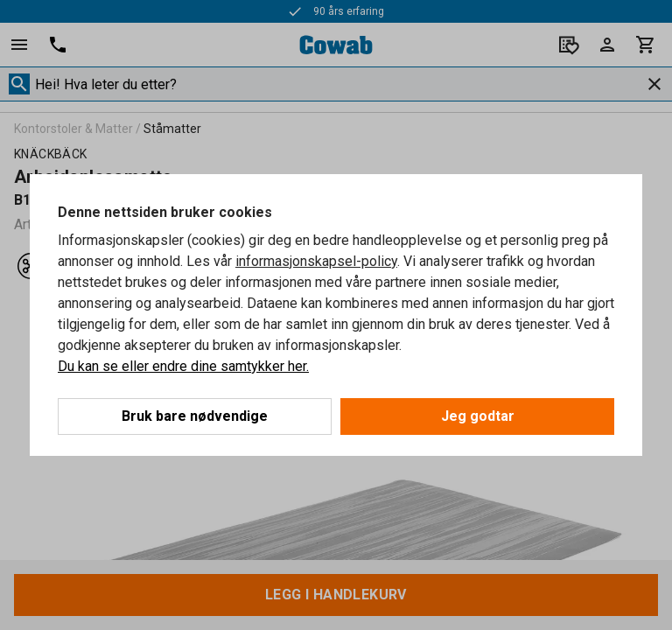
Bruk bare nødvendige (195, 416)
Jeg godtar (478, 416)
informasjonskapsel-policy (316, 261)
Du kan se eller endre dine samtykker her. (183, 366)
